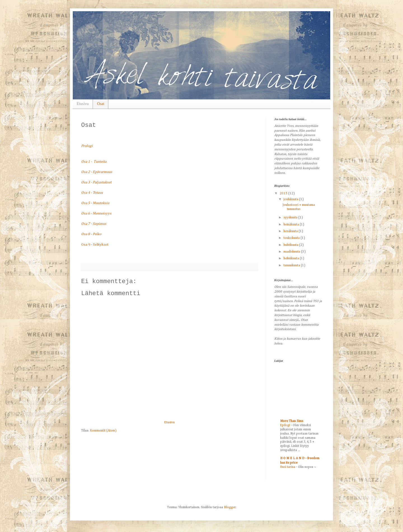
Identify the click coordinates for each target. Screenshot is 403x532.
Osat (101, 104)
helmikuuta (292, 258)
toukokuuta (292, 238)
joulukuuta (291, 199)
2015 (284, 193)
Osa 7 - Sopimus (94, 224)
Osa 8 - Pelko (91, 234)
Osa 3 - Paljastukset (96, 182)
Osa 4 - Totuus (92, 193)
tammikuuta (292, 265)
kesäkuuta (291, 231)
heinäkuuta (292, 225)
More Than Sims (292, 421)
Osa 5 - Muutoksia (95, 203)
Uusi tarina (288, 467)
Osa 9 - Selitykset (95, 245)
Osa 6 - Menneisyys (96, 214)
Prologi (87, 146)
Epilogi (285, 425)
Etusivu (83, 104)
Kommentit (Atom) (103, 431)
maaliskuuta (292, 252)
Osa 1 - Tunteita (94, 162)
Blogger (230, 507)
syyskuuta (291, 218)
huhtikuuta (291, 245)
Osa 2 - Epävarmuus (97, 172)
